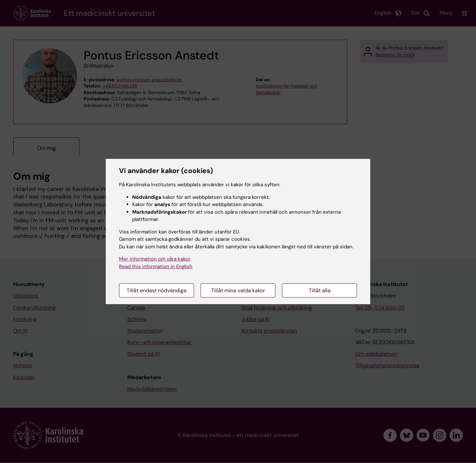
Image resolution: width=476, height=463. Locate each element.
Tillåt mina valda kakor (238, 290)
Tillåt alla (320, 290)
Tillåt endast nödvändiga (157, 290)
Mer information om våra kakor (155, 259)
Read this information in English (156, 267)
